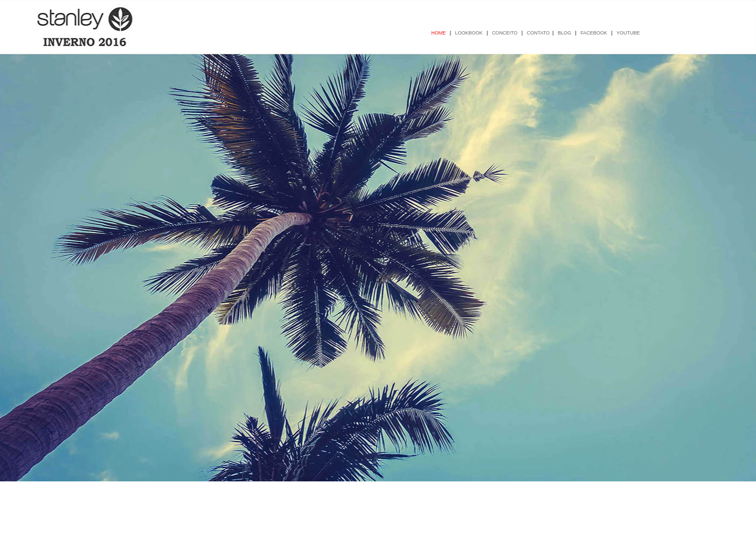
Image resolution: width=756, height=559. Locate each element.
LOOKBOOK (470, 33)
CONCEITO (505, 33)
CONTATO (539, 33)
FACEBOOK (594, 33)
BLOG (565, 33)
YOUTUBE (629, 33)
